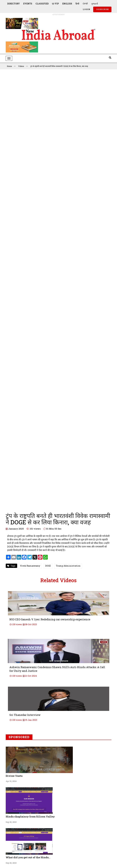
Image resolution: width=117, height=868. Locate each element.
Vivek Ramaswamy (30, 566)
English (67, 4)
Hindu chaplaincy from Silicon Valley (30, 816)
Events (28, 4)
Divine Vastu (14, 776)
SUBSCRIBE (102, 9)
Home (11, 66)
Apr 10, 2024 (11, 781)
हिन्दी (77, 4)
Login (86, 9)
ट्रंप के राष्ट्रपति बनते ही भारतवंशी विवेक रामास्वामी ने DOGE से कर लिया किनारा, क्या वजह (59, 66)
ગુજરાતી (95, 4)
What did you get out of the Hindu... (28, 857)
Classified (42, 4)
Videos (23, 66)
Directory (14, 4)
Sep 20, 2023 (11, 822)
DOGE (48, 566)
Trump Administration (68, 566)
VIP (55, 4)
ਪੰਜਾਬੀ (85, 4)
